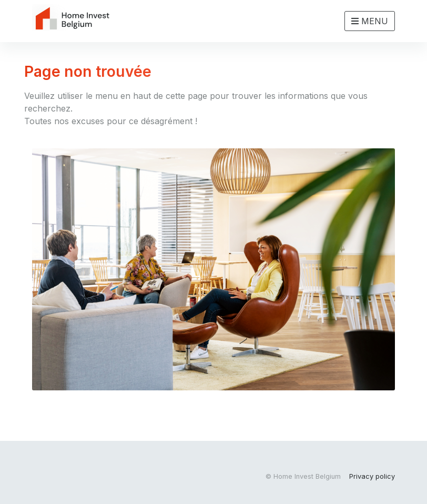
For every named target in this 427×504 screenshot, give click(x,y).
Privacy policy (372, 476)
